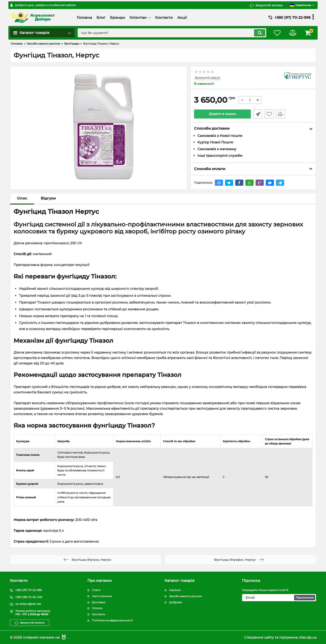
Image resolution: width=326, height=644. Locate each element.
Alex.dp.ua (308, 637)
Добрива (175, 602)
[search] (171, 33)
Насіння (175, 590)
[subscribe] (279, 598)
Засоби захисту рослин (186, 596)
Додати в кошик (222, 114)
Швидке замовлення (258, 114)
